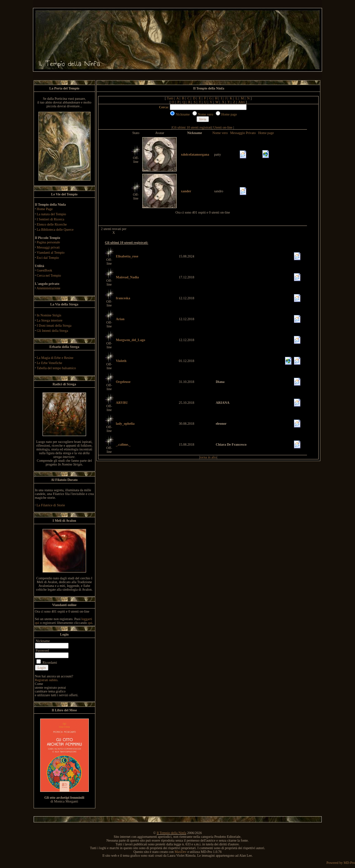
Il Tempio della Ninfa (171, 833)
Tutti (170, 98)
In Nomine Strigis (49, 315)
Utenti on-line (223, 127)
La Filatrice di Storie (51, 505)
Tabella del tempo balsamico (56, 368)
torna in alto (208, 457)
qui (90, 623)
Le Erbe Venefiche (49, 363)
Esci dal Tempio (48, 258)
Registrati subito (46, 680)
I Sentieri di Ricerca (50, 219)
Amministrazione (48, 288)
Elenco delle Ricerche (52, 224)
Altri (242, 102)
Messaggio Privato (243, 133)
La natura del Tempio (51, 214)
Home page (266, 133)
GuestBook (44, 270)
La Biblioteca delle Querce (55, 230)
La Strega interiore (50, 320)
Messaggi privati (48, 247)
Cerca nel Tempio (49, 275)
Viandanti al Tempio (51, 252)
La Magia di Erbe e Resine (55, 358)
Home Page (45, 209)
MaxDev (181, 852)
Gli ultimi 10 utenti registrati (192, 127)
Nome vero (220, 133)
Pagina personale (48, 242)
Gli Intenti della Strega (52, 331)
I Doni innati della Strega (54, 325)
